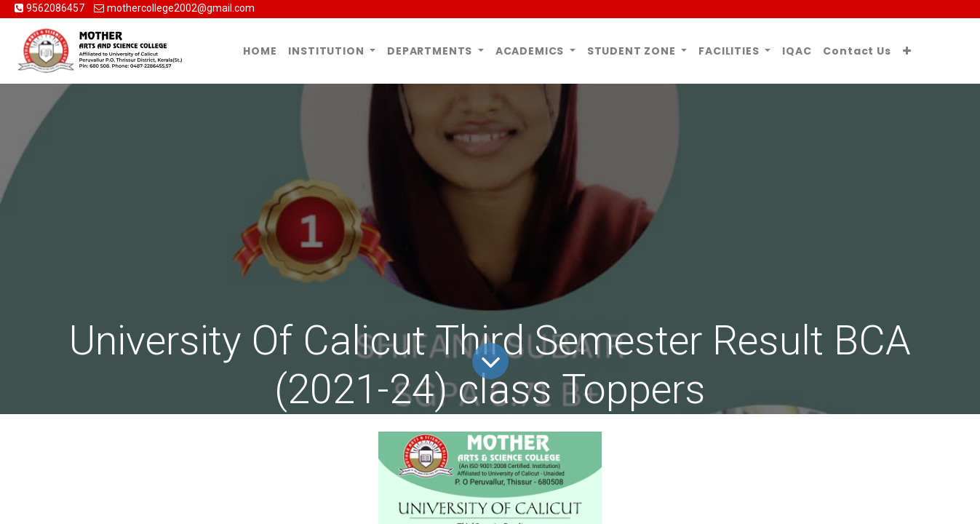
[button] (907, 51)
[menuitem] (260, 51)
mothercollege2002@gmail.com (181, 8)
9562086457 (56, 8)
